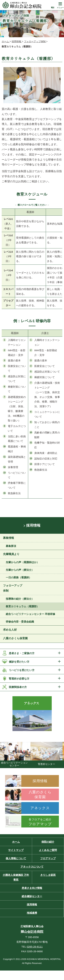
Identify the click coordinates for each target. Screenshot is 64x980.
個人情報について (16, 858)
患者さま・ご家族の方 (22, 653)
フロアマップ (48, 858)
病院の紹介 (48, 842)
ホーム (16, 842)
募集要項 (11, 546)
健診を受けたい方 (19, 662)
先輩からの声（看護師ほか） (22, 562)
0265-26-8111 (35, 947)
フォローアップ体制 (13, 588)
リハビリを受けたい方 (22, 670)
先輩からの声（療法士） (20, 570)
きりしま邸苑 (48, 875)
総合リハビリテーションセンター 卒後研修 (30, 614)
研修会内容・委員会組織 (20, 622)
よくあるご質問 (48, 850)
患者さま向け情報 (32, 888)
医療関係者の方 (18, 687)
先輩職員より (11, 554)
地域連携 (32, 913)
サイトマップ (16, 850)
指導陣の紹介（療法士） (20, 599)
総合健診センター (32, 896)
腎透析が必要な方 (19, 679)
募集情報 (9, 538)
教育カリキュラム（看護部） (22, 606)
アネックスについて (32, 867)
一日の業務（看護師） (19, 577)
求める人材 (10, 630)
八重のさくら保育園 (15, 638)
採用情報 (33, 525)
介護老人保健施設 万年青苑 (16, 877)
